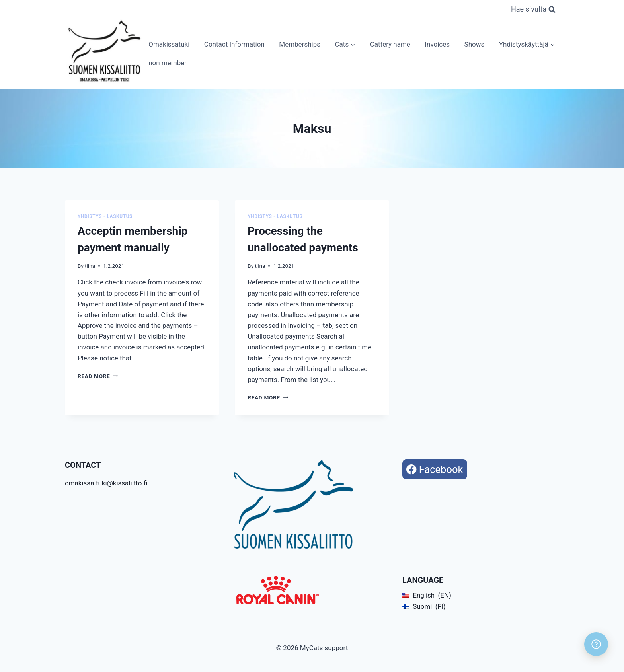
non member (168, 63)
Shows (475, 44)
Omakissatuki (169, 44)
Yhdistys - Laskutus (105, 216)
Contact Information (234, 44)
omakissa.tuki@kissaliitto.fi (106, 483)
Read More (98, 376)
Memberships (300, 44)
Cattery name (390, 44)
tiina (90, 266)
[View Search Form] (533, 9)
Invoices (437, 44)
